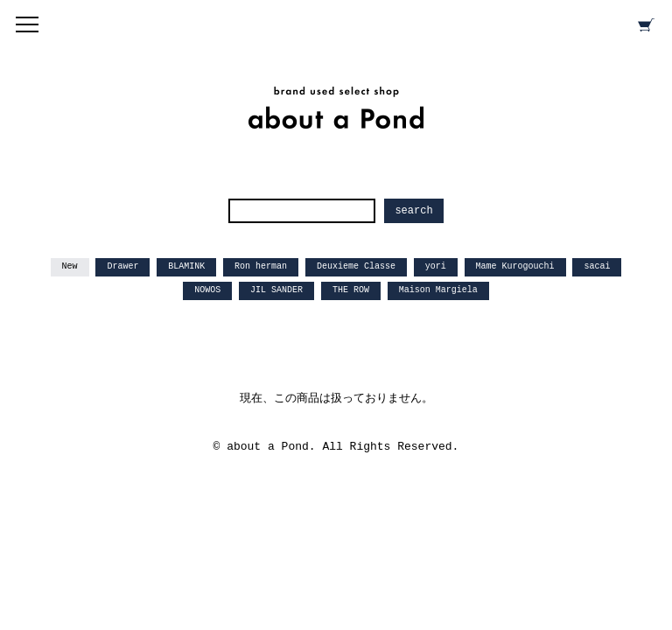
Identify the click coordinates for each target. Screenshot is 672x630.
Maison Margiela (438, 290)
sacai (597, 266)
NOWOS (207, 290)
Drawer (122, 266)
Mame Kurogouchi (515, 266)
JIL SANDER (276, 290)
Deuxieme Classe (356, 266)
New (70, 266)
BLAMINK (186, 266)
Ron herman (261, 266)
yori (436, 266)
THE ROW (351, 290)
